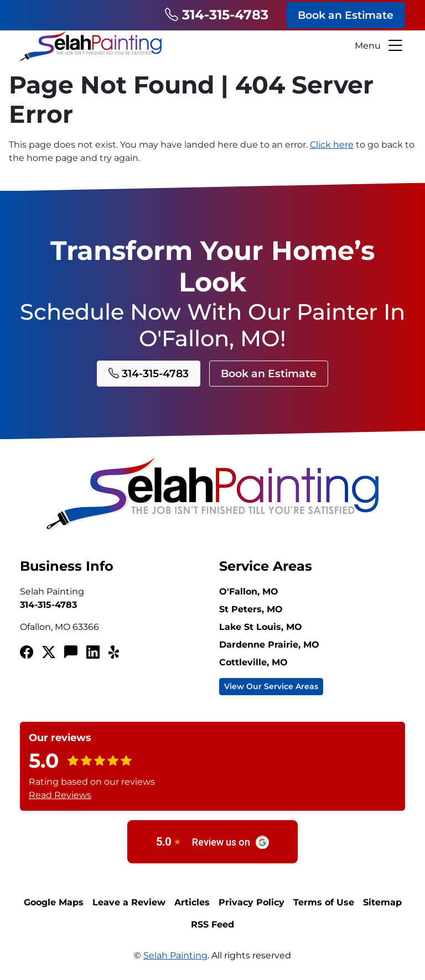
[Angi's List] (71, 653)
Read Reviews (60, 795)
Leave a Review (129, 902)
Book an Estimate (346, 15)
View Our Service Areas (271, 686)
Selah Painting (175, 955)
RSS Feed (212, 924)
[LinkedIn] (93, 653)
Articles (192, 902)
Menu (380, 46)
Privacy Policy (252, 902)
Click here (332, 145)
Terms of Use (324, 902)
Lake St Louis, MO (261, 627)
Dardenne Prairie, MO (269, 645)
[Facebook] (27, 653)
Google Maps (54, 902)
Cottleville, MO (253, 662)
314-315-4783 (217, 15)
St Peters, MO (251, 609)
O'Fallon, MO (249, 591)
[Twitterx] (49, 653)
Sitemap (382, 902)
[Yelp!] (115, 653)
